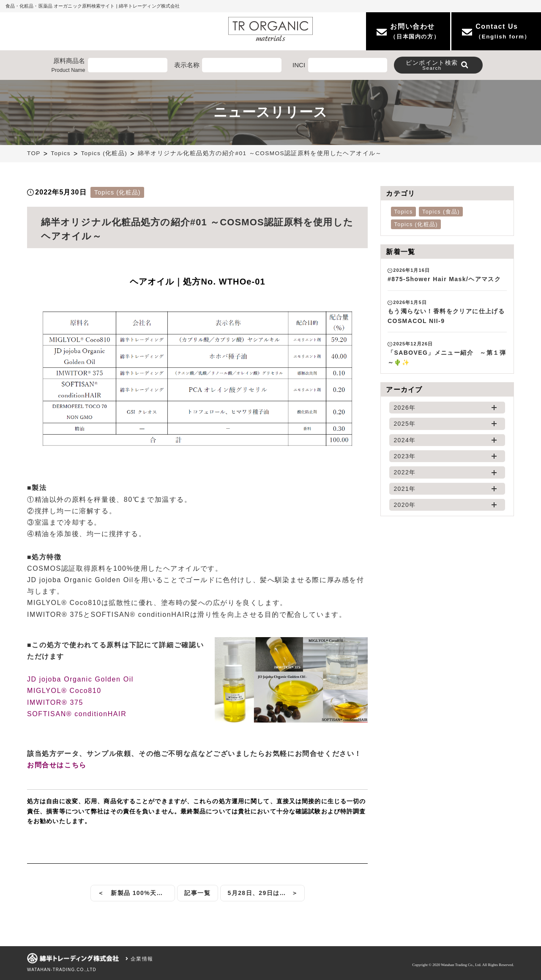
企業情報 (139, 959)
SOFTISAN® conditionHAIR (77, 714)
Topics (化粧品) (104, 153)
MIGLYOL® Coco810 (64, 691)
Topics (61, 153)
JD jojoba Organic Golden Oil (80, 679)
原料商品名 (68, 66)
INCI (299, 65)
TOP (34, 153)
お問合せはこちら (57, 765)
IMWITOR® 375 (55, 702)
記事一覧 (197, 893)
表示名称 (187, 65)
